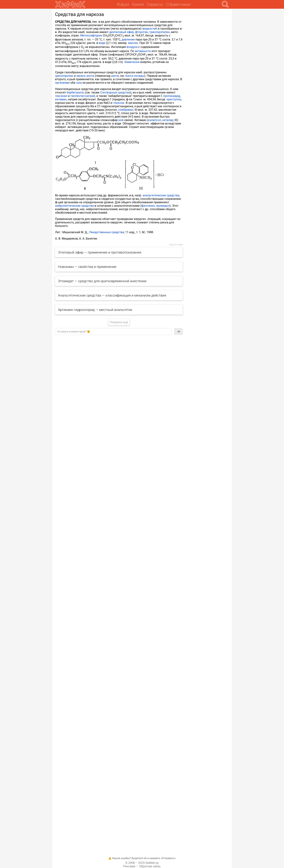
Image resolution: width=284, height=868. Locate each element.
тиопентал (78, 96)
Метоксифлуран (91, 35)
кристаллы (174, 99)
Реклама (129, 866)
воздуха (132, 47)
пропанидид (172, 96)
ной (121, 120)
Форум (123, 4)
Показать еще (119, 322)
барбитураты (76, 92)
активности (143, 51)
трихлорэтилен (159, 32)
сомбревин (126, 110)
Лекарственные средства (107, 232)
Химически (132, 62)
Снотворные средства (115, 92)
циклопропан (64, 76)
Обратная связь (150, 866)
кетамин (61, 99)
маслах (133, 43)
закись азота (85, 76)
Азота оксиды (135, 76)
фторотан (142, 32)
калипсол (154, 120)
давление (128, 39)
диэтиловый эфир (121, 32)
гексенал (61, 96)
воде (102, 43)
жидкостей (150, 29)
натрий (90, 96)
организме (62, 83)
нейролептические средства (74, 206)
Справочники (178, 4)
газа (79, 83)
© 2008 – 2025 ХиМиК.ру (142, 863)
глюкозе (119, 103)
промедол (163, 206)
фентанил (148, 206)
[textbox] (113, 332)
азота (115, 76)
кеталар (168, 120)
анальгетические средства (161, 195)
